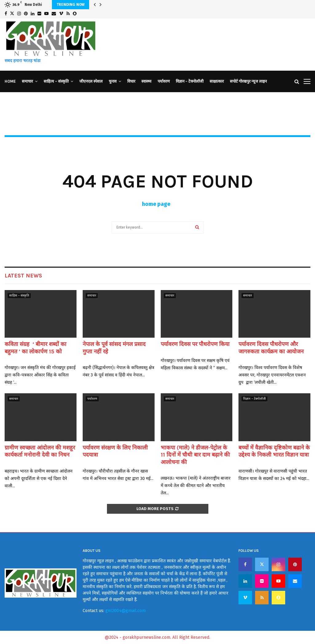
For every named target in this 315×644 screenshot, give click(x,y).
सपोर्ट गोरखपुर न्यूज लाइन (248, 81)
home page (156, 204)
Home (10, 81)
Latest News (23, 276)
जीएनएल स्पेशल (91, 81)
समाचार (27, 81)
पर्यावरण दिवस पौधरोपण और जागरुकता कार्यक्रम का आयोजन (272, 348)
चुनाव (113, 81)
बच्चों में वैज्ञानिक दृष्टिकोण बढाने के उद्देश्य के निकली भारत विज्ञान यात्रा (274, 451)
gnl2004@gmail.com (126, 611)
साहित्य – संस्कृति (56, 81)
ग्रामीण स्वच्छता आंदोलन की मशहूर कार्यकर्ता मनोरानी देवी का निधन (40, 451)
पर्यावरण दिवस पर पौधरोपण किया (195, 344)
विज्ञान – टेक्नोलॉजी (190, 81)
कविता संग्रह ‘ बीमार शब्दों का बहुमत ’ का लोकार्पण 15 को (35, 348)
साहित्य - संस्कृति (19, 296)
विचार (131, 81)
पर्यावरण (164, 81)
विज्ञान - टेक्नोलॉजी (254, 399)
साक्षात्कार (217, 81)
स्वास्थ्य (146, 81)
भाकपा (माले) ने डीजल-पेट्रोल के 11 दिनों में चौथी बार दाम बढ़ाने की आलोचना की (195, 455)
